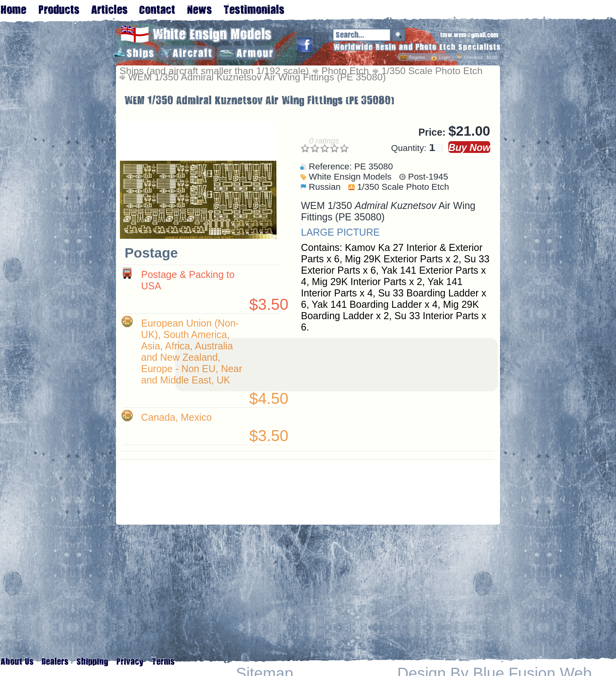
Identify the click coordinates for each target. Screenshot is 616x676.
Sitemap (265, 674)
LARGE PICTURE (340, 232)
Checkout (473, 57)
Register (417, 57)
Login (445, 57)
